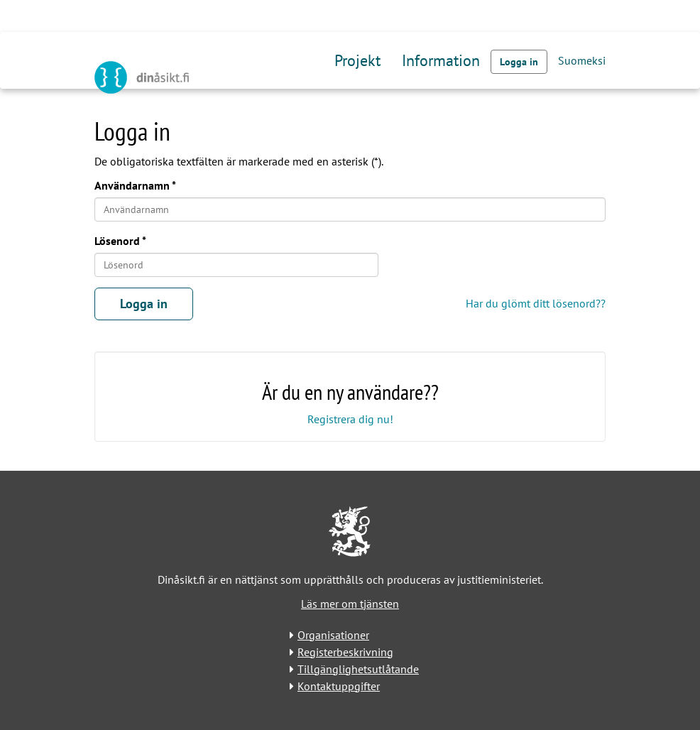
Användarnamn (132, 185)
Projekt (357, 60)
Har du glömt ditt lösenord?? (536, 303)
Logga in (519, 62)
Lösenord (117, 241)
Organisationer (333, 635)
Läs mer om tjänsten (350, 604)
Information (441, 60)
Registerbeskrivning (345, 652)
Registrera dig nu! (350, 419)
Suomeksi (582, 60)
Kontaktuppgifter (339, 686)
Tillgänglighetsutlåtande (358, 669)
